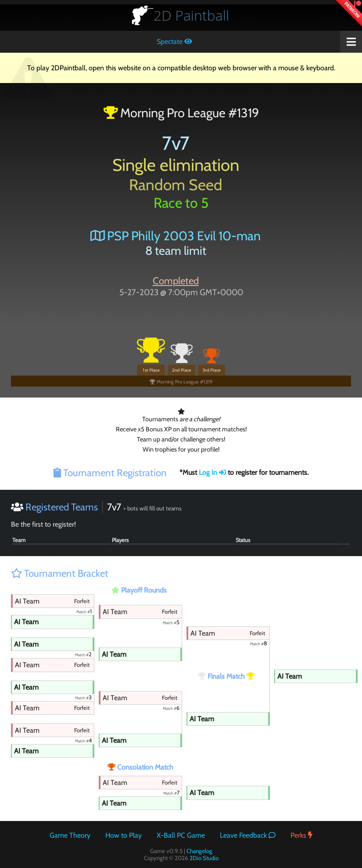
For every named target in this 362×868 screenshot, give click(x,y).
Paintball (191, 15)
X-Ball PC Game (181, 835)
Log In (212, 472)
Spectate (174, 42)
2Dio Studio (204, 858)
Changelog (199, 851)
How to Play (124, 835)
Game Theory (70, 835)
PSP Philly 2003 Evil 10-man (176, 236)
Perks (301, 835)
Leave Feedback (248, 835)
